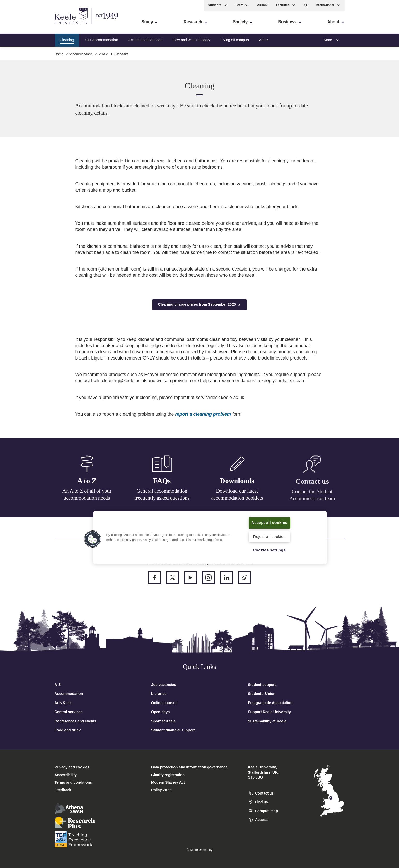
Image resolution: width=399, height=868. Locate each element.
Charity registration (168, 775)
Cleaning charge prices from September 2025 (199, 305)
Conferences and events (76, 721)
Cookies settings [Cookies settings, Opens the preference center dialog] (269, 550)
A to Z (264, 40)
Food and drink (68, 730)
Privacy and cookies (72, 767)
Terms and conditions (73, 782)
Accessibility (19, 26)
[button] (306, 5)
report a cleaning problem (203, 414)
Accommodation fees (145, 40)
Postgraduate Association (270, 703)
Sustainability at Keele (267, 721)
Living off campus (235, 40)
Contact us (312, 484)
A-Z (58, 685)
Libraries (159, 694)
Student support (262, 685)
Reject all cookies (269, 537)
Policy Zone (161, 790)
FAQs (162, 481)
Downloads (237, 483)
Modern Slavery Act (168, 782)
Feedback (63, 790)
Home (59, 54)
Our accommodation (102, 40)
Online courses (164, 703)
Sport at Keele (163, 721)
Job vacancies (164, 685)
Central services (69, 712)
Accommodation (81, 54)
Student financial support (173, 730)
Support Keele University (269, 712)
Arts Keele (64, 703)
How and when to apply (192, 40)
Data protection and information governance (189, 767)
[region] (210, 537)
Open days (161, 712)
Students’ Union (262, 694)
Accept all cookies (269, 523)
